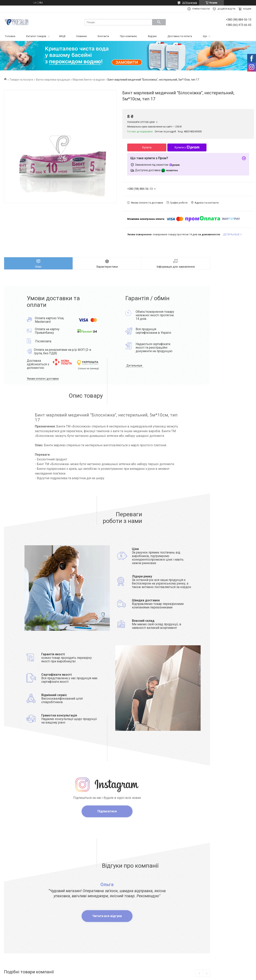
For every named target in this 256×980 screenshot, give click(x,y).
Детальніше (134, 365)
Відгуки (152, 36)
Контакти (103, 36)
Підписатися (107, 811)
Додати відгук (226, 9)
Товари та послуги (21, 80)
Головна (10, 36)
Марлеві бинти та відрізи (89, 80)
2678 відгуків (190, 3)
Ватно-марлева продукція (53, 80)
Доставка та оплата (180, 36)
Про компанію (128, 36)
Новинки (82, 36)
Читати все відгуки (107, 916)
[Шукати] (159, 22)
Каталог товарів (36, 36)
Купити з (187, 147)
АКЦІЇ (62, 36)
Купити (147, 147)
